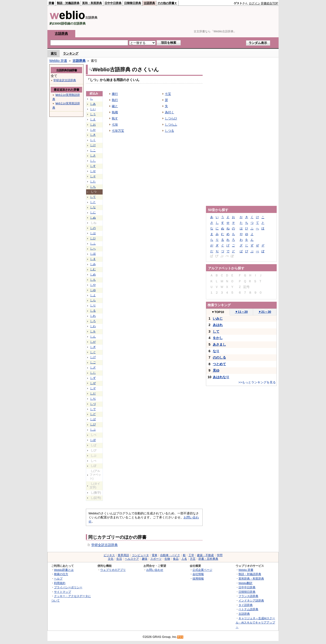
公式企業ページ (202, 570)
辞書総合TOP (270, 3)
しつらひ (171, 118)
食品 (176, 559)
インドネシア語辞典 (251, 600)
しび (93, 424)
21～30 (265, 312)
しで (93, 409)
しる (93, 311)
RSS (180, 637)
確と (115, 106)
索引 (54, 53)
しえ (93, 119)
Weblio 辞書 (58, 61)
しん (93, 337)
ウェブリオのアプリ (113, 570)
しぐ (93, 352)
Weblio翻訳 (245, 583)
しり (93, 305)
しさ (93, 156)
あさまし (219, 344)
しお (93, 125)
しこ (93, 150)
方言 (193, 559)
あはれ (218, 325)
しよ (93, 295)
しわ (93, 326)
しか (93, 130)
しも (93, 280)
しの (93, 228)
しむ (93, 269)
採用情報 (198, 578)
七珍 (115, 125)
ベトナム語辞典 (248, 609)
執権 (115, 112)
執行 (115, 100)
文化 (111, 559)
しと (93, 202)
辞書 (51, 3)
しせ (93, 171)
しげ (93, 357)
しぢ (93, 399)
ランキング (71, 53)
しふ (93, 244)
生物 (167, 559)
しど (93, 414)
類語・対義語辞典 (68, 3)
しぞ (93, 388)
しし (93, 161)
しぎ (93, 347)
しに (93, 212)
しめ (93, 275)
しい (93, 109)
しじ (93, 373)
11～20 (241, 312)
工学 (191, 555)
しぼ (93, 440)
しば (93, 419)
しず (93, 378)
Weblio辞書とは (64, 570)
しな (93, 207)
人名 (184, 559)
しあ (93, 104)
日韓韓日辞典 (133, 3)
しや (93, 285)
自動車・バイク (170, 555)
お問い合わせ (155, 570)
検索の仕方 (61, 574)
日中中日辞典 (113, 3)
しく (93, 140)
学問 (220, 555)
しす (93, 166)
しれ (93, 316)
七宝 (168, 94)
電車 (155, 555)
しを (93, 331)
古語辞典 (149, 3)
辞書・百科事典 (208, 559)
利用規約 (60, 583)
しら (93, 300)
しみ (93, 264)
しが (93, 342)
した (93, 182)
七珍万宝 (118, 131)
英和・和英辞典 (92, 3)
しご (93, 362)
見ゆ (216, 370)
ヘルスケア (132, 559)
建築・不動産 (205, 555)
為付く (169, 112)
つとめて (219, 364)
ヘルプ (58, 578)
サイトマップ (63, 592)
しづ (93, 404)
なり (216, 351)
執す (115, 118)
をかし (218, 338)
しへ (93, 249)
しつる (169, 131)
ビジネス (109, 555)
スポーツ (156, 559)
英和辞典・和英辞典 (251, 578)
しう (93, 114)
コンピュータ (140, 555)
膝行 (115, 94)
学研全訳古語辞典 (104, 545)
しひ (93, 238)
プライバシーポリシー (68, 587)
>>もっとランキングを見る (257, 382)
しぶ (93, 430)
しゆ (93, 290)
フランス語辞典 (248, 596)
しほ (93, 254)
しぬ (93, 218)
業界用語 (123, 555)
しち (93, 187)
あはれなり (221, 377)
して (93, 197)
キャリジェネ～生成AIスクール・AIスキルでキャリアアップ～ (255, 623)
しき (93, 135)
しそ (93, 176)
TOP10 (218, 312)
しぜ (93, 383)
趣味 (145, 559)
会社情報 (198, 574)
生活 (119, 559)
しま (93, 259)
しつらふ (171, 125)
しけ (93, 145)
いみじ (218, 318)
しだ (93, 394)
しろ (93, 321)
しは (93, 233)
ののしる (219, 357)
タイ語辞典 (246, 605)
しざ (93, 368)
